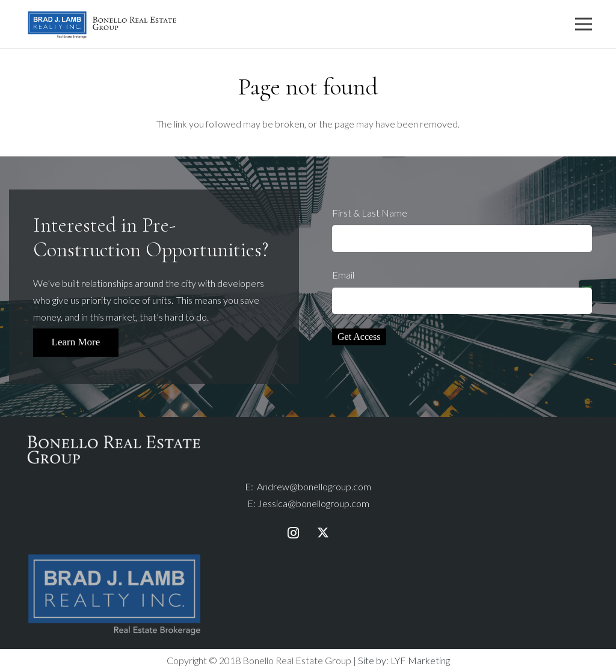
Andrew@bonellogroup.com (314, 486)
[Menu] (584, 24)
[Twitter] (323, 533)
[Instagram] (293, 533)
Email (462, 291)
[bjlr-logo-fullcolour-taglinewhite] (114, 556)
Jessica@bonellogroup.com (313, 503)
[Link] (102, 24)
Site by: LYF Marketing (404, 660)
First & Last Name (462, 230)
